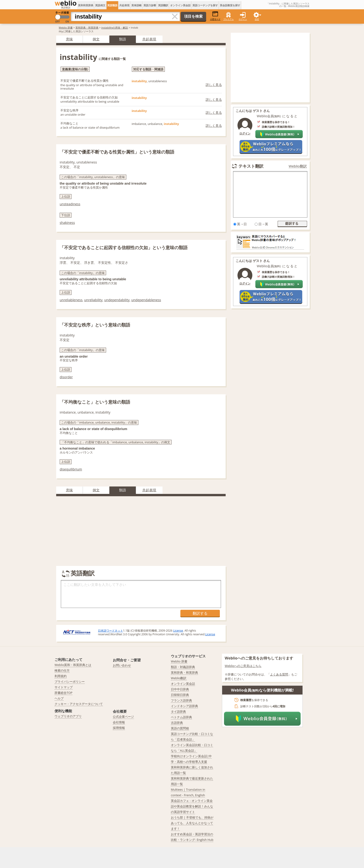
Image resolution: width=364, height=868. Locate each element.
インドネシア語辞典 (184, 706)
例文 (96, 39)
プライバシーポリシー (70, 682)
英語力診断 (150, 5)
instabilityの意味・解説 (115, 28)
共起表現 (124, 5)
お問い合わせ (122, 665)
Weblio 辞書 (66, 28)
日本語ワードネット (110, 631)
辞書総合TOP (63, 693)
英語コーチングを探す (205, 5)
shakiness (67, 223)
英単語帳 (136, 5)
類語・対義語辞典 (183, 667)
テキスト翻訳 (251, 166)
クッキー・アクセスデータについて (79, 704)
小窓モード (215, 16)
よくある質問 (279, 674)
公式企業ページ (123, 717)
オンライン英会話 (180, 5)
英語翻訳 (163, 5)
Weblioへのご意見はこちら (243, 666)
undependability (117, 300)
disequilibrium (71, 469)
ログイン (243, 19)
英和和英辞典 (86, 5)
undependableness (146, 300)
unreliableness (71, 300)
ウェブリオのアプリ (68, 716)
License (178, 631)
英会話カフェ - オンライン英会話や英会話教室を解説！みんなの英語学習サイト (192, 806)
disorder (66, 377)
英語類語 (112, 5)
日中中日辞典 (180, 689)
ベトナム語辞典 (181, 717)
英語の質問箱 (180, 728)
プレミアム (229, 19)
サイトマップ (64, 687)
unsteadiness (70, 204)
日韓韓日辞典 (180, 695)
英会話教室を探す (230, 5)
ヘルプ (59, 698)
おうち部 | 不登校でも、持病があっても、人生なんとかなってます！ (192, 823)
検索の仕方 (62, 670)
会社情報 (119, 722)
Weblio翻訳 (298, 166)
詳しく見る (214, 85)
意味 (69, 39)
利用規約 (61, 676)
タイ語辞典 (178, 711)
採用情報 (119, 728)
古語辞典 (177, 723)
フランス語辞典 (181, 700)
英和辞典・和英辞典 (87, 28)
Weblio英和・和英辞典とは (73, 665)
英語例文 (100, 5)
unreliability (93, 300)
